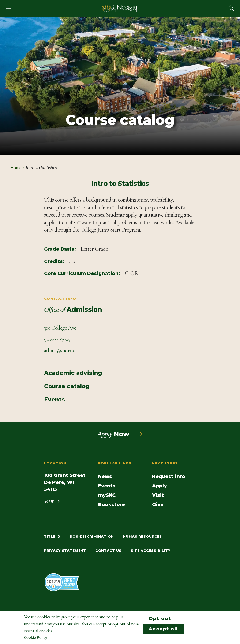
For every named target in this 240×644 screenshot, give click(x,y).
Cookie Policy (36, 637)
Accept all (163, 629)
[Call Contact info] (57, 339)
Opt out (160, 618)
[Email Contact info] (60, 350)
